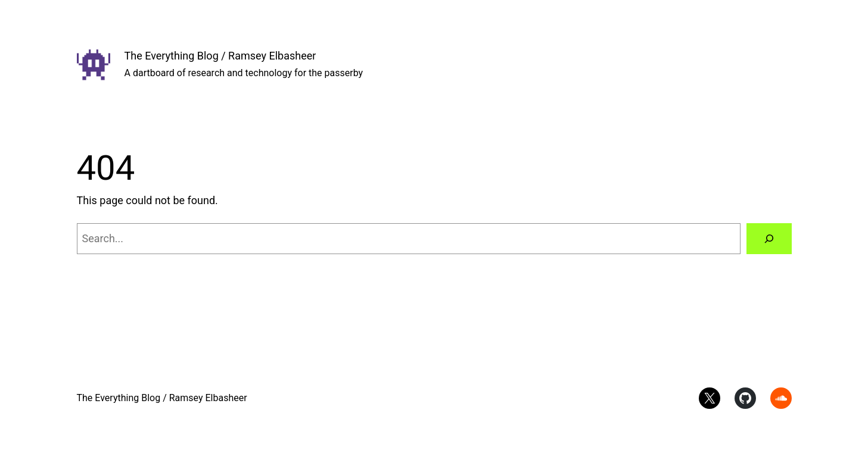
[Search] (769, 239)
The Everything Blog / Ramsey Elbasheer (220, 56)
